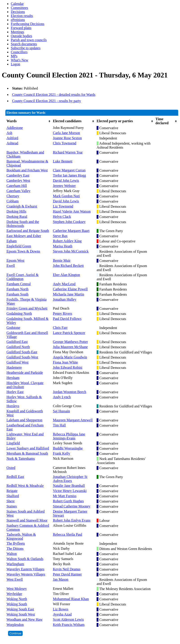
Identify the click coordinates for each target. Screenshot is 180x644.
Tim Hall (59, 425)
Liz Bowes (61, 609)
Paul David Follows (67, 319)
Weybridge (14, 594)
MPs (14, 56)
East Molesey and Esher (24, 236)
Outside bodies (22, 36)
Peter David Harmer (67, 574)
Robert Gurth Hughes (68, 501)
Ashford (12, 138)
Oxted (11, 468)
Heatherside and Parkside (25, 373)
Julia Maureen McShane (70, 347)
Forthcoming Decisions (28, 24)
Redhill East (15, 477)
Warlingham (15, 564)
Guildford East (17, 342)
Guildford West (17, 362)
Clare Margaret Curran (69, 170)
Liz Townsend (63, 206)
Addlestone (15, 128)
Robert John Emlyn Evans (72, 520)
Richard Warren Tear (68, 152)
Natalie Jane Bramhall (69, 486)
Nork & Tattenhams (21, 459)
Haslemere (14, 367)
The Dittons (15, 549)
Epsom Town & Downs (23, 251)
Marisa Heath (63, 246)
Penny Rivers (63, 313)
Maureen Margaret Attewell (73, 420)
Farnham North (17, 289)
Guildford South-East (22, 352)
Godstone (13, 328)
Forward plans (21, 28)
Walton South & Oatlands (25, 559)
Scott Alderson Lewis (68, 619)
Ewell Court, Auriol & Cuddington (23, 277)
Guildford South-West (22, 357)
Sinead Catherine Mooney (72, 506)
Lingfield (13, 443)
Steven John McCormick (71, 251)
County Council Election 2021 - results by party (47, 101)
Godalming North (19, 313)
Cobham (13, 201)
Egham (12, 241)
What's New (20, 60)
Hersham (13, 378)
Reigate (12, 491)
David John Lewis (66, 181)
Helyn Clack (62, 217)
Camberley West (18, 181)
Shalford (13, 496)
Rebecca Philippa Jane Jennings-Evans (69, 436)
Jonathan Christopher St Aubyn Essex (70, 479)
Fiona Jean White (65, 362)
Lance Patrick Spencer (69, 333)
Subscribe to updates (26, 48)
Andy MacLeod (64, 284)
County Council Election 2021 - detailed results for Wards (54, 95)
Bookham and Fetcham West (27, 170)
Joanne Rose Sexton (67, 138)
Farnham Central (19, 284)
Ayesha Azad (62, 614)
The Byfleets (16, 543)
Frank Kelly (62, 453)
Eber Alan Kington (66, 275)
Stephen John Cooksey (69, 222)
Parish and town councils (29, 40)
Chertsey (13, 196)
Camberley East (18, 175)
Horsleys (13, 406)
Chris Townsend (65, 143)
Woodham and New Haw (25, 619)
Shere (11, 501)
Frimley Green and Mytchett (27, 308)
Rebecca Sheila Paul (68, 534)
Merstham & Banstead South (27, 453)
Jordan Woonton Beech (70, 392)
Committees (19, 8)
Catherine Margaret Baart (71, 231)
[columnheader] (29, 121)
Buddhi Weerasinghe (68, 448)
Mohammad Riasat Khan (71, 599)
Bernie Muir (62, 260)
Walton (12, 554)
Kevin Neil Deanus (67, 569)
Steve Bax (60, 236)
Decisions (18, 12)
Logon (15, 64)
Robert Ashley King (67, 241)
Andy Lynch (62, 397)
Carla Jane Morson (66, 133)
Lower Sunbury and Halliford (28, 448)
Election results (22, 16)
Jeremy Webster (64, 186)
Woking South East (20, 609)
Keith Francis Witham (69, 625)
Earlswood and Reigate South (28, 231)
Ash (9, 133)
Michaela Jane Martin (69, 294)
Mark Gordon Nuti (66, 196)
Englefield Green (19, 246)
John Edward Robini (68, 367)
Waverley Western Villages (26, 574)
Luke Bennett (63, 161)
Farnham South (17, 294)
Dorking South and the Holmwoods (23, 224)
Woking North (17, 599)
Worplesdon (15, 625)
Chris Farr (60, 328)
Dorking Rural (17, 217)
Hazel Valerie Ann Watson (72, 211)
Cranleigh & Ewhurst (22, 206)
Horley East (15, 392)
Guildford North (18, 347)
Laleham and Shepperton (24, 420)
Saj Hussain (61, 411)
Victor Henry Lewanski (70, 491)
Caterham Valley (18, 191)
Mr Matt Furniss (65, 496)
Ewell (11, 266)
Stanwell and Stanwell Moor (27, 520)
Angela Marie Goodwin (70, 357)
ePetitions (18, 20)
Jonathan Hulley (65, 299)
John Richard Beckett (68, 266)
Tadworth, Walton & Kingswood (21, 536)
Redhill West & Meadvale (25, 486)
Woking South (17, 604)
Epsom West (15, 260)
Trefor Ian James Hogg (69, 175)
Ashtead (12, 143)
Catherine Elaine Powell (70, 289)
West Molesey (17, 589)
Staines (12, 506)
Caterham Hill (17, 186)
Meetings (17, 32)
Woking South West (21, 614)
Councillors (19, 52)
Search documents (24, 44)
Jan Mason (61, 579)
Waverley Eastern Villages (25, 569)
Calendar (17, 4)
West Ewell (15, 579)
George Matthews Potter (70, 342)
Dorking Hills (16, 211)
